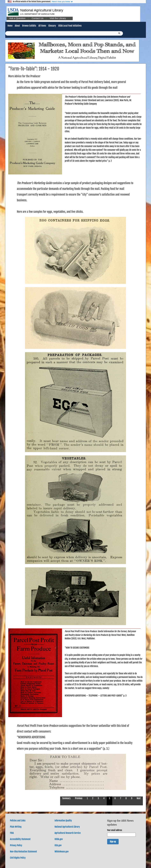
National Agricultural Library (42, 10)
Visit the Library (58, 18)
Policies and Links (18, 821)
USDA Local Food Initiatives (70, 26)
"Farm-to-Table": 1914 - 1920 (34, 69)
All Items (42, 26)
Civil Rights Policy (18, 858)
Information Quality (63, 821)
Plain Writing (16, 827)
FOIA (12, 833)
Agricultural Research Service (68, 833)
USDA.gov (59, 839)
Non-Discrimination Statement (24, 852)
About (17, 26)
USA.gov (58, 845)
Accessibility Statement (20, 839)
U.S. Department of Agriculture (37, 14)
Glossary (52, 26)
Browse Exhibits (29, 26)
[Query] (64, 33)
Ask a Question (17, 18)
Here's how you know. (61, 2)
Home (10, 26)
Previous (79, 798)
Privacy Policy (16, 845)
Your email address (115, 830)
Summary (66, 798)
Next (139, 798)
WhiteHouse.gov (62, 852)
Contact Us (37, 18)
